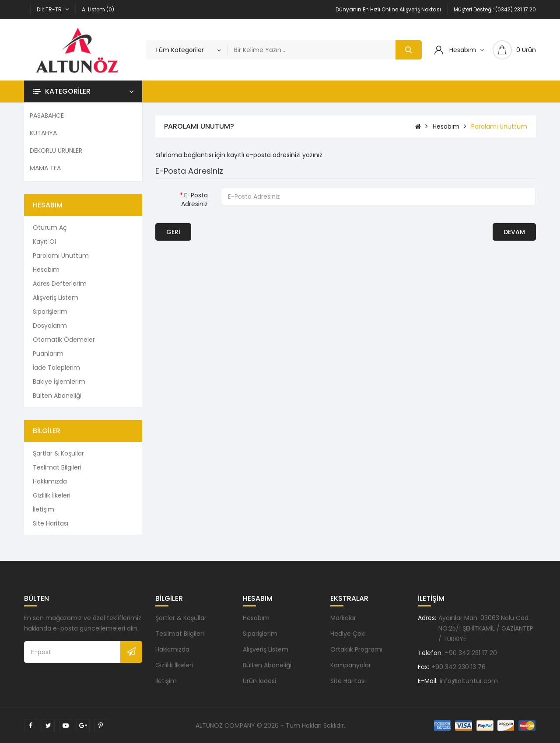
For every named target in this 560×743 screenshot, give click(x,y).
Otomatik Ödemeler (64, 340)
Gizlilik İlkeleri (52, 495)
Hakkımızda (50, 481)
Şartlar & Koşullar (58, 453)
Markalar (343, 618)
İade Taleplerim (56, 368)
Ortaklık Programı (356, 649)
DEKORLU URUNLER (56, 151)
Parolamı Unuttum (61, 256)
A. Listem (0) (98, 9)
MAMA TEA (45, 168)
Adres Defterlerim (60, 284)
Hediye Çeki (348, 634)
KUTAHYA (43, 133)
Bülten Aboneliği (57, 396)
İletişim (44, 509)
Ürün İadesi (259, 681)
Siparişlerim (50, 312)
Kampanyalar (351, 665)
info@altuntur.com (469, 681)
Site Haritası (51, 523)
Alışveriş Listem (56, 298)
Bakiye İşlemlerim (59, 382)
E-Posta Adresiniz (194, 200)
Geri (173, 232)
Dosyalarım (50, 326)
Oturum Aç (50, 228)
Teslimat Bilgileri (57, 467)
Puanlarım (48, 354)
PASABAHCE (47, 116)
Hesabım (46, 270)
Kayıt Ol (44, 242)
